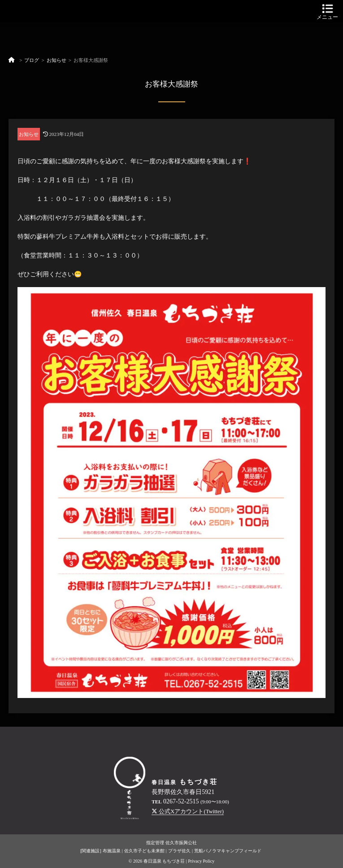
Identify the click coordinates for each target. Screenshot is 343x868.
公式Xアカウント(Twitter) (188, 811)
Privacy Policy (201, 861)
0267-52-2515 (181, 801)
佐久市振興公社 (181, 843)
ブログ (32, 60)
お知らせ (56, 60)
